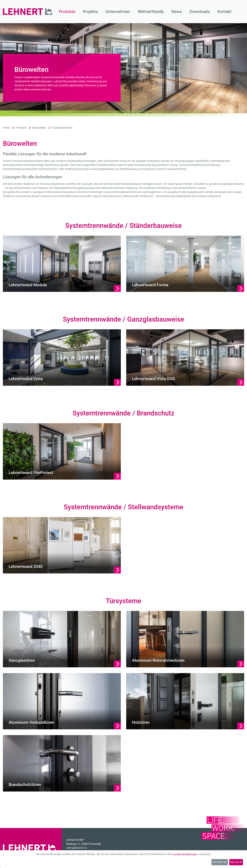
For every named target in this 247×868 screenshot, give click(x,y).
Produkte (67, 12)
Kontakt (225, 12)
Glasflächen (202, 161)
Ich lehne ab (220, 862)
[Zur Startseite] (27, 12)
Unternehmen (118, 12)
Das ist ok (236, 862)
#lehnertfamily (151, 12)
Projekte (90, 12)
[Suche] (242, 12)
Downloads (200, 12)
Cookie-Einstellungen (185, 854)
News (177, 12)
